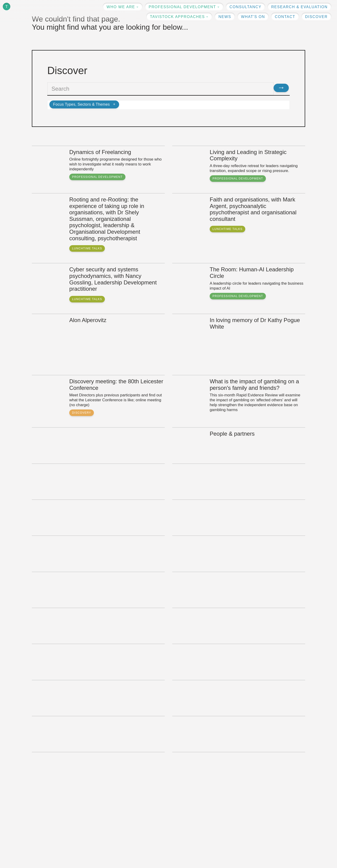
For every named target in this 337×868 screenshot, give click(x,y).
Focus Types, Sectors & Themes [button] (81, 104)
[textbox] (160, 89)
